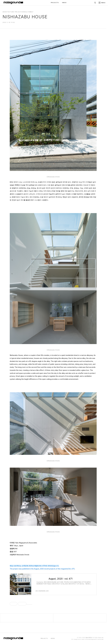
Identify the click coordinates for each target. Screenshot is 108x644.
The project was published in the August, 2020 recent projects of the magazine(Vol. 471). (42, 569)
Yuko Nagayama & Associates (26, 543)
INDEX (64, 3)
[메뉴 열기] (102, 3)
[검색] (95, 3)
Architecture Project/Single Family (18, 12)
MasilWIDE (89, 638)
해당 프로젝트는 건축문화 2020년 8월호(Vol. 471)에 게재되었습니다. (34, 566)
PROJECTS (55, 3)
